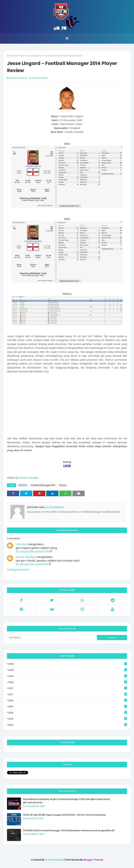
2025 (68, 664)
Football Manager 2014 (43, 485)
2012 (68, 725)
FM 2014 (23, 485)
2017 (68, 694)
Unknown (21, 544)
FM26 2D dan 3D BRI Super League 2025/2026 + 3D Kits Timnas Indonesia (64, 815)
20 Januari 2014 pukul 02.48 (33, 552)
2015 (68, 707)
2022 (68, 682)
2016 (68, 700)
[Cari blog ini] (52, 638)
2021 (68, 688)
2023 (68, 676)
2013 (68, 719)
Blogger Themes (93, 860)
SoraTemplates (55, 860)
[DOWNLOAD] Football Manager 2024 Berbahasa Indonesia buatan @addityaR (69, 830)
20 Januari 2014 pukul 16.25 (32, 564)
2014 (68, 713)
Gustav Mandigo (18, 78)
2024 (68, 670)
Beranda (12, 56)
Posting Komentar (18, 570)
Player (22, 56)
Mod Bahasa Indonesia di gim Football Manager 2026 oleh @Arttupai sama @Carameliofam (66, 801)
